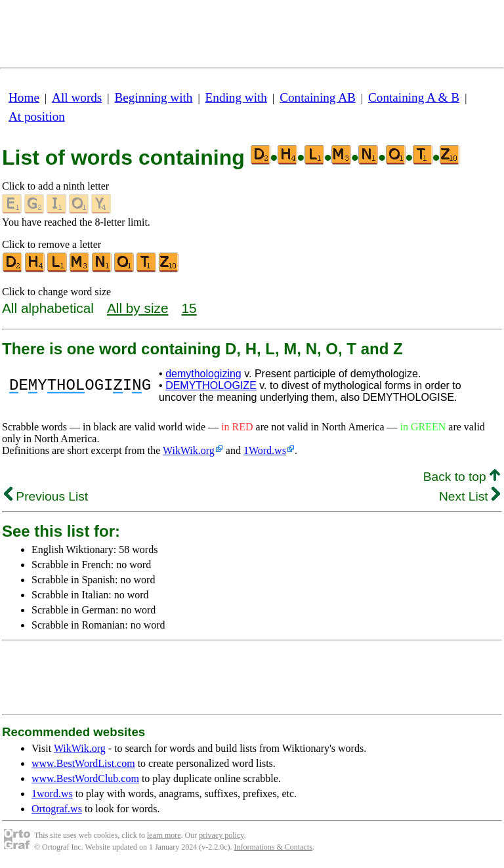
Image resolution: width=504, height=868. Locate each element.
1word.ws (52, 794)
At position (37, 116)
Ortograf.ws (57, 809)
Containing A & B (414, 97)
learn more (164, 835)
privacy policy (221, 835)
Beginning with (154, 97)
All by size (138, 308)
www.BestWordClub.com (85, 778)
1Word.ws (265, 450)
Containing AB (318, 97)
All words (77, 97)
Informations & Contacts (273, 847)
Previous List (46, 496)
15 (189, 308)
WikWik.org (189, 450)
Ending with (236, 97)
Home (24, 97)
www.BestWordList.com (83, 763)
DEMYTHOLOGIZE (211, 385)
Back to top (462, 477)
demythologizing (203, 374)
